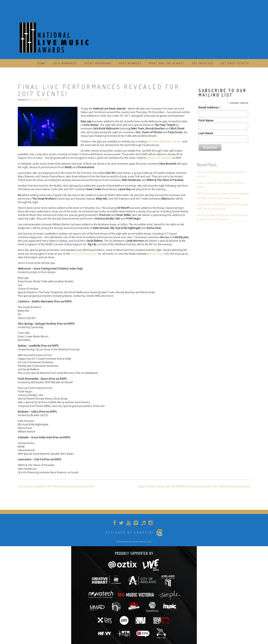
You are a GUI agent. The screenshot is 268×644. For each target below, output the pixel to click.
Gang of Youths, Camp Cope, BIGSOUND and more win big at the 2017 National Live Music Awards (194, 486)
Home (41, 63)
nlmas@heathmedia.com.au (164, 141)
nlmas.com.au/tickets (159, 158)
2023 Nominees (65, 63)
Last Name (206, 133)
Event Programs (98, 63)
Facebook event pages (84, 254)
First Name (206, 120)
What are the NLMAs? (167, 63)
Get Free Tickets (235, 63)
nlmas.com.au (157, 254)
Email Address (210, 108)
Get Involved (203, 63)
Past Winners (130, 63)
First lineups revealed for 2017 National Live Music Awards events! (56, 486)
